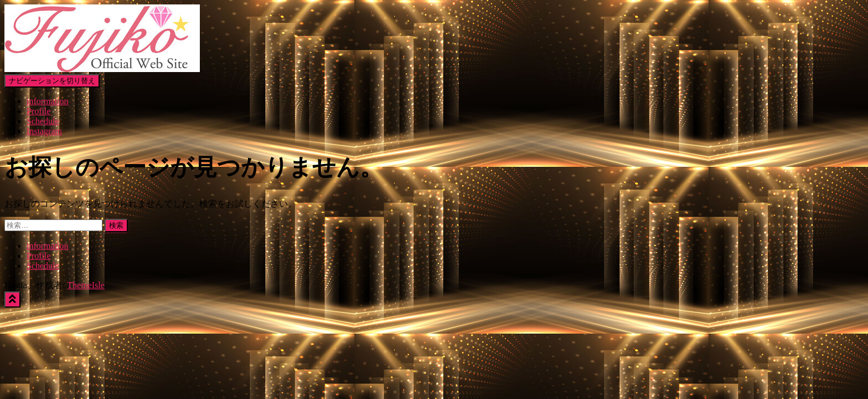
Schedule (43, 121)
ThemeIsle (86, 285)
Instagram (44, 131)
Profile (39, 111)
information (48, 101)
